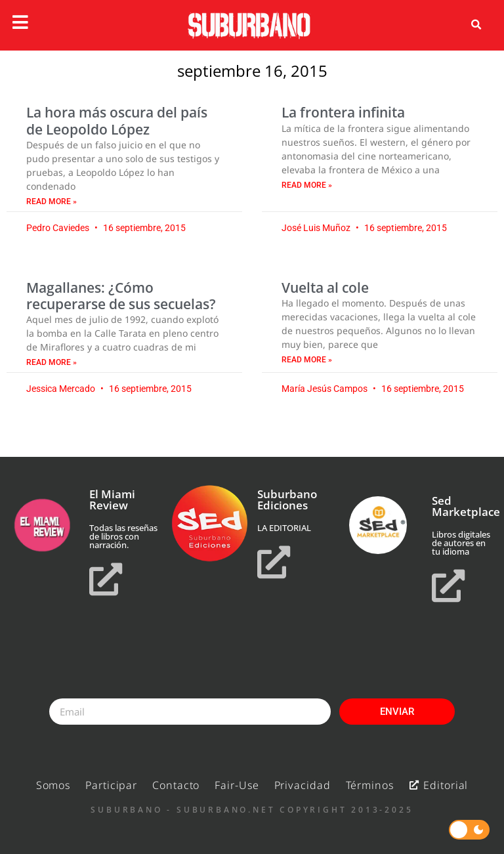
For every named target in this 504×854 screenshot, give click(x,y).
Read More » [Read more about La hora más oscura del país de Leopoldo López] (52, 202)
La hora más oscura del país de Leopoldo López (117, 120)
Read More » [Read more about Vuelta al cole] (307, 360)
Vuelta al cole (325, 288)
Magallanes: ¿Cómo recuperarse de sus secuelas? (121, 296)
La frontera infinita (343, 112)
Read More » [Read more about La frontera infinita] (307, 185)
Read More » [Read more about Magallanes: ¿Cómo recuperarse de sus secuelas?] (52, 362)
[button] (476, 25)
